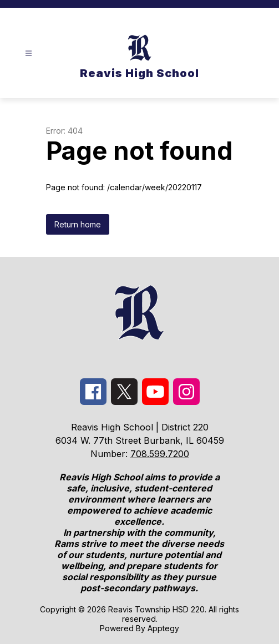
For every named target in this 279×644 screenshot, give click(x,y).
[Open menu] (29, 54)
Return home (78, 224)
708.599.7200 (160, 454)
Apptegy (163, 628)
